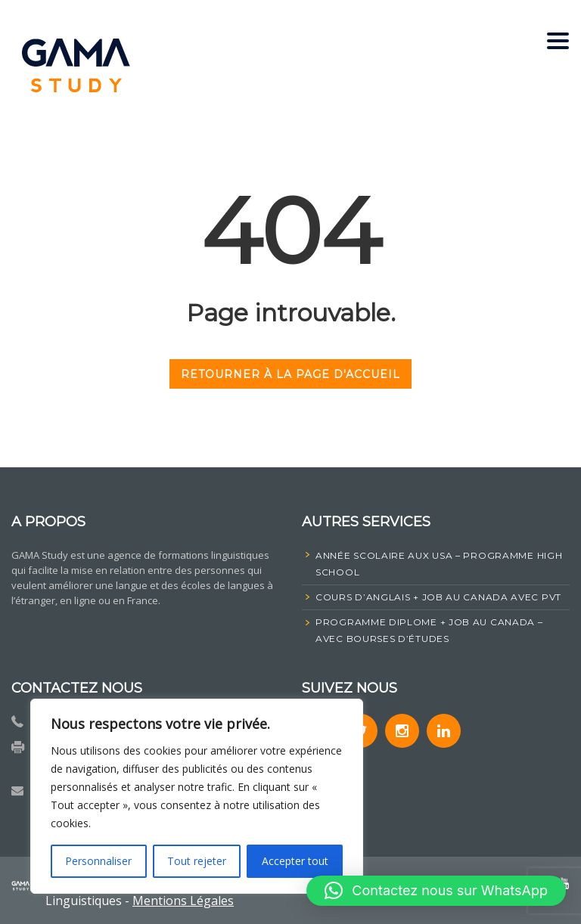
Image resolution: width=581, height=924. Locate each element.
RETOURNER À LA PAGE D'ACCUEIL (290, 374)
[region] (197, 796)
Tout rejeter (197, 861)
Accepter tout (295, 861)
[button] (436, 891)
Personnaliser (98, 861)
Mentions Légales (183, 901)
